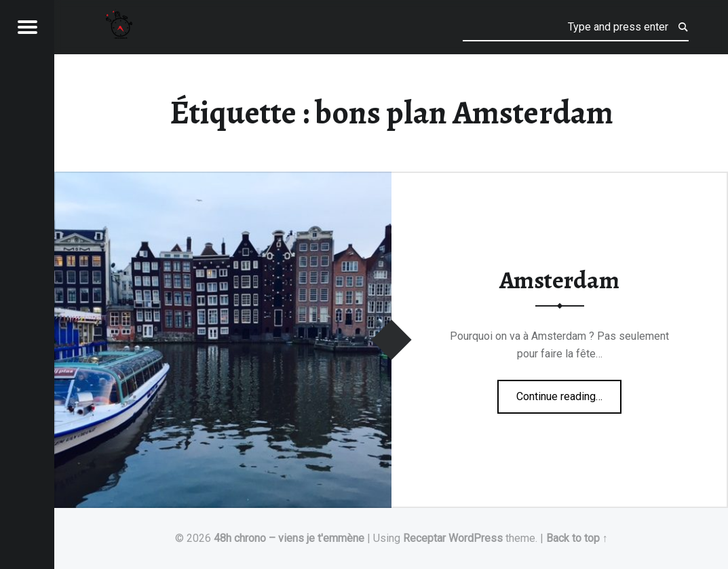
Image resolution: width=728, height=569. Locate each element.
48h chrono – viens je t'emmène (289, 538)
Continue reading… (569, 392)
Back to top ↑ (577, 538)
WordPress (476, 538)
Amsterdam (559, 280)
